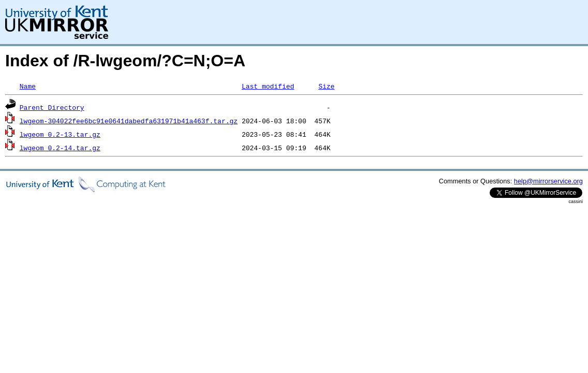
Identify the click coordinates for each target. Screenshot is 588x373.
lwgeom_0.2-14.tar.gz (60, 148)
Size (326, 86)
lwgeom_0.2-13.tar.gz (60, 134)
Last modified (268, 86)
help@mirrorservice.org (548, 181)
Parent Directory (52, 107)
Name (28, 86)
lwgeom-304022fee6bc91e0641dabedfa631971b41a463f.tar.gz (129, 121)
